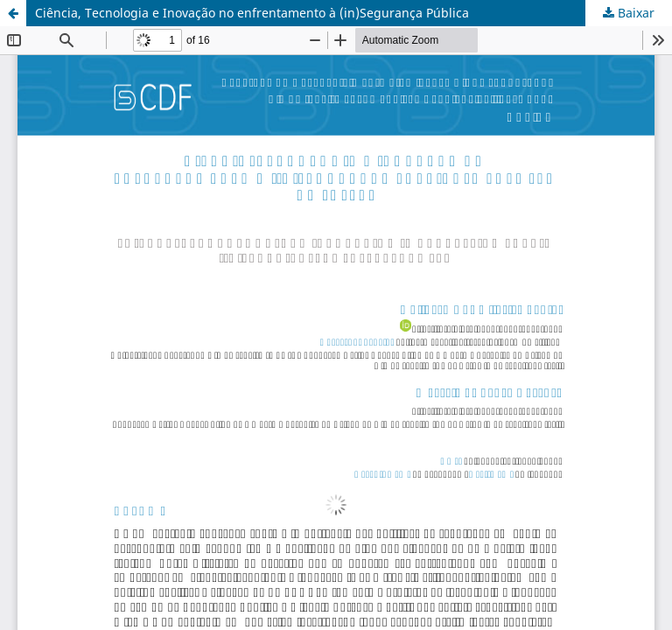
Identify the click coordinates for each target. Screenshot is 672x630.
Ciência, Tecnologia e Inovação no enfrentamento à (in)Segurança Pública (252, 13)
